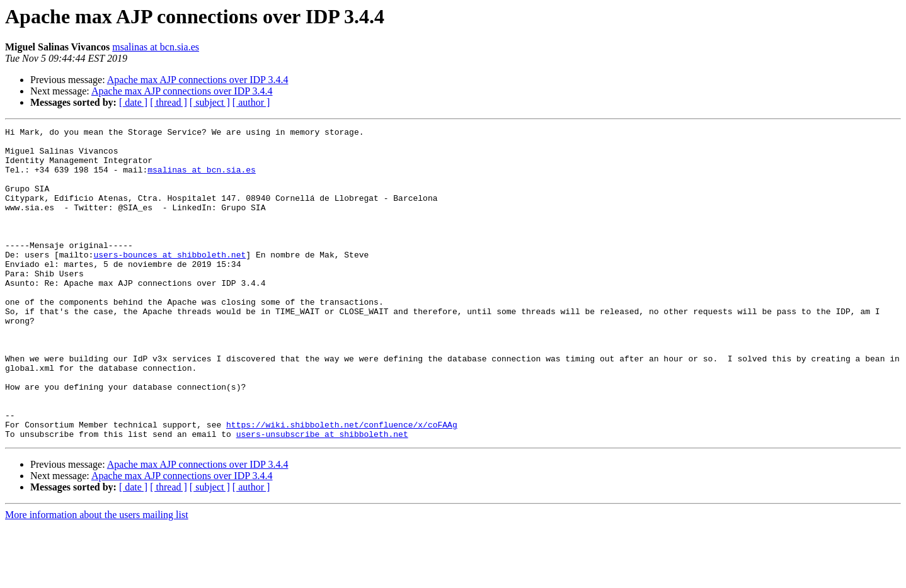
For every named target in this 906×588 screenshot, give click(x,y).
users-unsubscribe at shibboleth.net (322, 496)
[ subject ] (210, 102)
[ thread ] (169, 102)
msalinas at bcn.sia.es (156, 47)
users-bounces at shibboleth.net (169, 281)
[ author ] (251, 102)
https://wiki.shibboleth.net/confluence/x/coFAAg (342, 485)
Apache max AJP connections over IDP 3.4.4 (198, 80)
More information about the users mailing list (97, 577)
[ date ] (133, 102)
